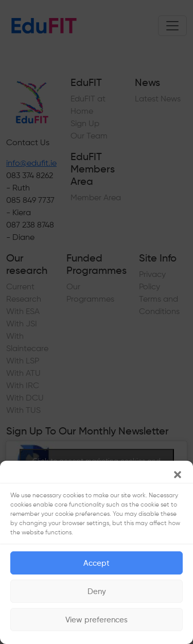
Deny (97, 591)
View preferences (97, 620)
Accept (97, 563)
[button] (178, 474)
